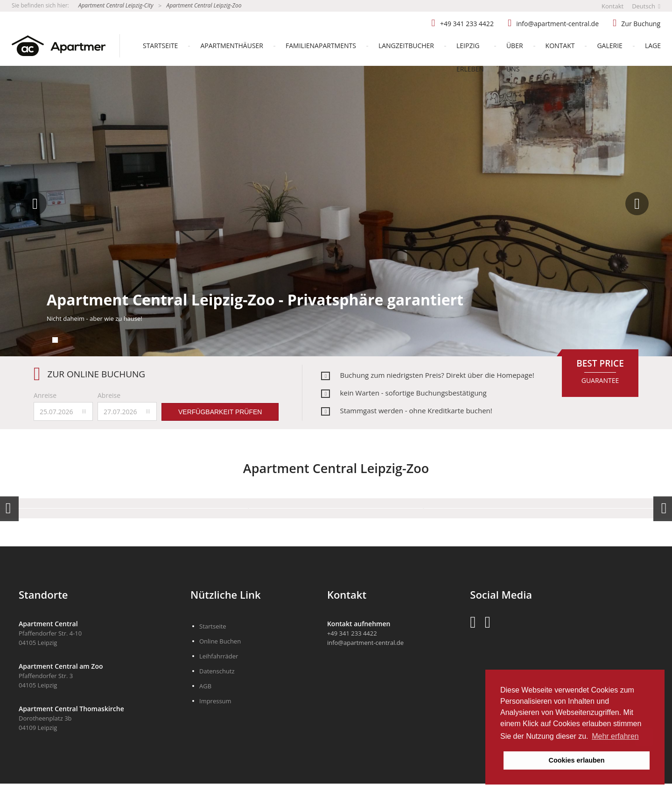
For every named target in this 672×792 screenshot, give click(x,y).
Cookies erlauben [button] (577, 760)
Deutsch (646, 6)
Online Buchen (220, 641)
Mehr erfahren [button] (615, 736)
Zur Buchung (641, 24)
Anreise (45, 395)
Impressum (215, 701)
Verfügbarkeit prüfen (220, 412)
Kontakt (612, 6)
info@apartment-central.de (557, 24)
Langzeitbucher (406, 46)
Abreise (109, 395)
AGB (205, 686)
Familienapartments (321, 46)
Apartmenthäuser (232, 46)
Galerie (609, 46)
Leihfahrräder (219, 656)
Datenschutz (217, 671)
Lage (653, 46)
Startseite (160, 46)
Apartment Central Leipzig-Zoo (204, 5)
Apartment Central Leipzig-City (116, 5)
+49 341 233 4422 (467, 24)
